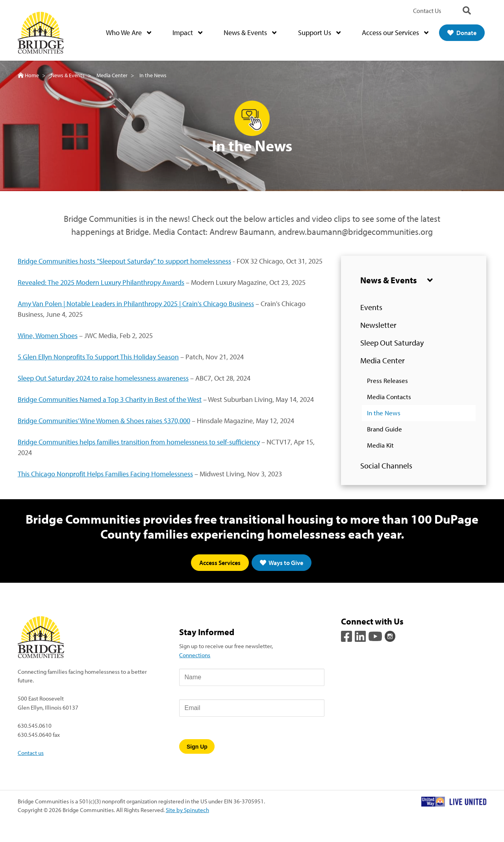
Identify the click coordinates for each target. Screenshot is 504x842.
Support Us (319, 33)
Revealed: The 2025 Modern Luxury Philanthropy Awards (101, 282)
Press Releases (387, 381)
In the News (384, 413)
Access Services (220, 563)
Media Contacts (389, 397)
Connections (195, 655)
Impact (187, 33)
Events (371, 308)
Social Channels (386, 466)
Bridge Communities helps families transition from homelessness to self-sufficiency (139, 442)
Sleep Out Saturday (392, 343)
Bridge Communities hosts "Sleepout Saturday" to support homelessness (124, 261)
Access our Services (395, 33)
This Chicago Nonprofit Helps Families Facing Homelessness (105, 474)
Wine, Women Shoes (48, 335)
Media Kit (380, 445)
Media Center (383, 361)
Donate (462, 33)
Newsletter (378, 325)
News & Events (250, 33)
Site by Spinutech (187, 810)
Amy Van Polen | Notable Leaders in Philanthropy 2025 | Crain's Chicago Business (136, 304)
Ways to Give (282, 563)
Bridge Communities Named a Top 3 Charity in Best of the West (110, 399)
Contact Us (427, 11)
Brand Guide (384, 429)
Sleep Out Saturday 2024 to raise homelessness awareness (103, 378)
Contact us (31, 753)
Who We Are (129, 33)
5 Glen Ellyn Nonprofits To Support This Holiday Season (98, 357)
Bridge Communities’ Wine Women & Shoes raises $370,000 (104, 421)
